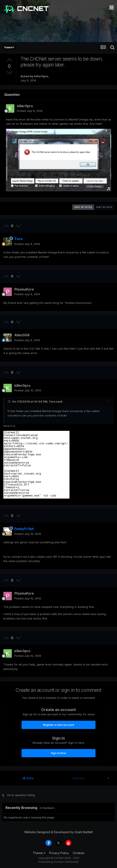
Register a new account (59, 725)
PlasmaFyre (24, 289)
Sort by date (104, 207)
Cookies (79, 853)
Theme (39, 853)
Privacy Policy (59, 853)
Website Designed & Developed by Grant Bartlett (58, 832)
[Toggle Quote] (10, 402)
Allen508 (22, 335)
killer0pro (41, 76)
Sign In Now (58, 753)
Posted (30, 111)
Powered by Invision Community (58, 862)
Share (28, 778)
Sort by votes (83, 207)
